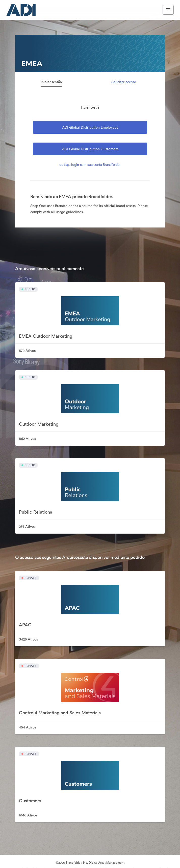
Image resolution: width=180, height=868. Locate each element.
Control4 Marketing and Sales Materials (60, 713)
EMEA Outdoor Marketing (46, 336)
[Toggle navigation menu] (168, 10)
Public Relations (35, 512)
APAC (25, 625)
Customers (30, 801)
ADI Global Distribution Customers (90, 149)
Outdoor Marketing (39, 424)
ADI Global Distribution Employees (90, 127)
